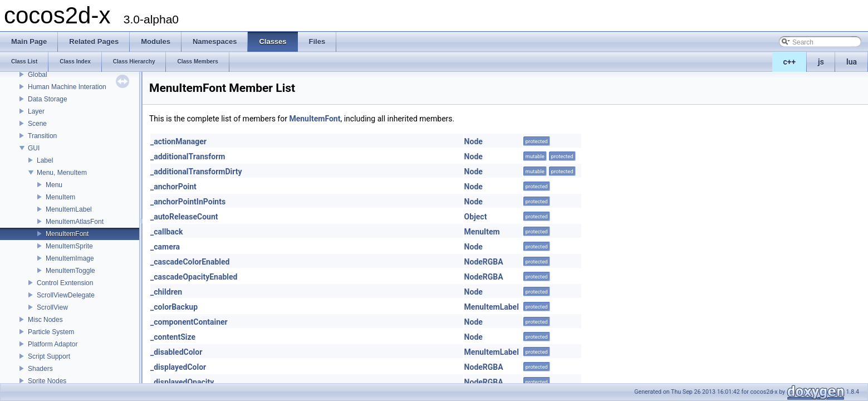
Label (45, 160)
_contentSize (173, 337)
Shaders (40, 369)
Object (476, 217)
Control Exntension (65, 283)
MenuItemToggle (70, 271)
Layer (36, 111)
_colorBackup (174, 307)
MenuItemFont (67, 234)
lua (852, 62)
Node (474, 141)
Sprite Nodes (47, 381)
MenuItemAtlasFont (75, 222)
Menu (54, 185)
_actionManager (178, 141)
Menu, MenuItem (62, 173)
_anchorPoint (173, 187)
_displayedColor (178, 367)
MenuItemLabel (69, 209)
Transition (42, 136)
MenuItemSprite (69, 246)
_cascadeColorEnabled (190, 262)
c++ (790, 62)
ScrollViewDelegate (66, 295)
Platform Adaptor (53, 344)
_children (166, 292)
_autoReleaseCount (184, 217)
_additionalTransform (188, 157)
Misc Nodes (45, 320)
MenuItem (60, 197)
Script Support (49, 356)
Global (38, 75)
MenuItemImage (70, 258)
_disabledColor (176, 352)
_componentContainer (189, 322)
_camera (165, 247)
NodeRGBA (484, 262)
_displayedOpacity (182, 382)
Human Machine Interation (67, 87)
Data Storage (48, 99)
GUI (34, 148)
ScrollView (52, 307)
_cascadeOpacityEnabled (194, 277)
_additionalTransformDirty (196, 172)
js (821, 62)
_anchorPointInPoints (188, 202)
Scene (37, 124)
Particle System (51, 332)
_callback (167, 232)
